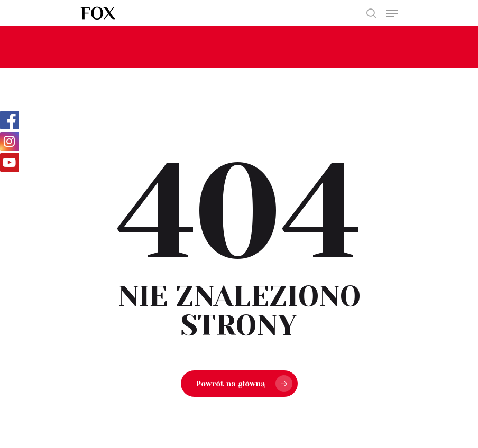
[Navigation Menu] (392, 13)
